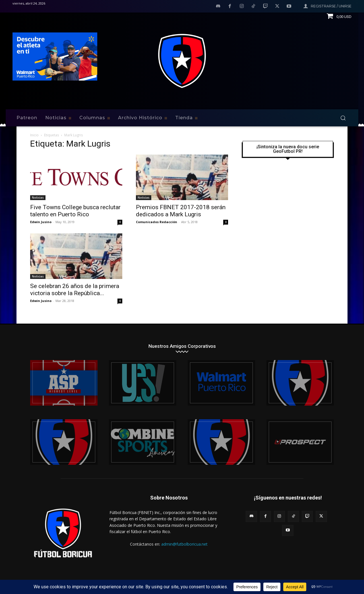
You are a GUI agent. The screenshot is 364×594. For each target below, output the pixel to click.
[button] (343, 118)
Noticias (38, 198)
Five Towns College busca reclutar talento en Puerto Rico (75, 211)
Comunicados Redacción (157, 222)
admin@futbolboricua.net (184, 544)
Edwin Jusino (41, 222)
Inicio (34, 135)
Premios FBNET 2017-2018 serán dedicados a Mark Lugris (181, 211)
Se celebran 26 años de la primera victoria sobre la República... (75, 290)
